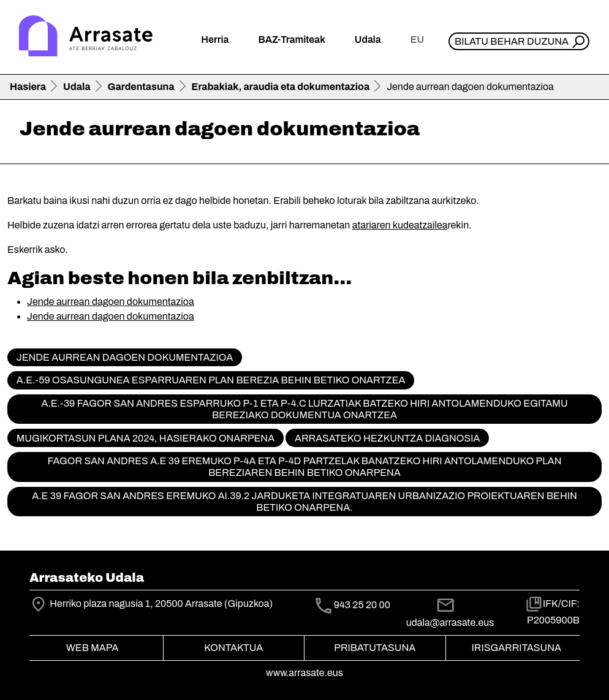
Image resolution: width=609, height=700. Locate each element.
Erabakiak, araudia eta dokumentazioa (281, 87)
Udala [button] (368, 40)
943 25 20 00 (362, 605)
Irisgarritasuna (517, 648)
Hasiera (28, 87)
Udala (77, 87)
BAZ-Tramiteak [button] (291, 40)
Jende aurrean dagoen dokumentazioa (111, 302)
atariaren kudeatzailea (400, 225)
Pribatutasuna (375, 648)
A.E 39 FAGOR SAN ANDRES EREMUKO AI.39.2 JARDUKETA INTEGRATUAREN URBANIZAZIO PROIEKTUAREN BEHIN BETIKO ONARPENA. (304, 502)
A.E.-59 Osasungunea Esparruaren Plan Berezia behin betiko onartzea (211, 380)
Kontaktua (233, 648)
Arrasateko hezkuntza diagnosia (387, 438)
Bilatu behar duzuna (512, 41)
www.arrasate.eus (304, 673)
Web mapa (92, 648)
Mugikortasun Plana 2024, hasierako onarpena (146, 438)
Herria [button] (215, 40)
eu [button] (417, 40)
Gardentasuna (141, 87)
